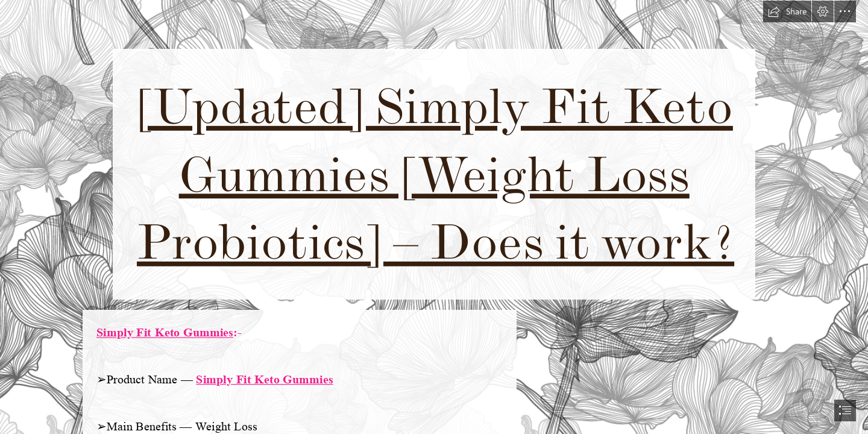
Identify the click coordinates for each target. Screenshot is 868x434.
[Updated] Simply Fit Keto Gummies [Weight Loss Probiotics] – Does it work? (436, 175)
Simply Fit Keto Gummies (165, 332)
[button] (787, 11)
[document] (434, 217)
